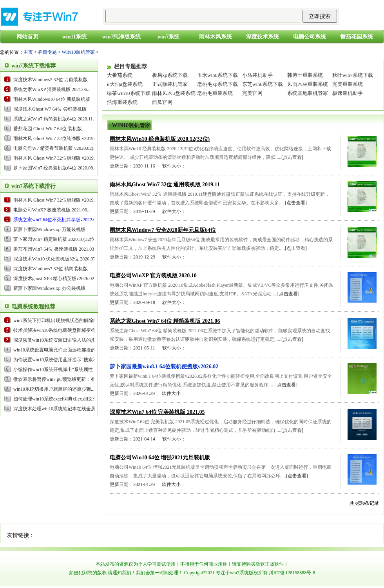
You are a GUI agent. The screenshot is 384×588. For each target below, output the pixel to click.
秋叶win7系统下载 (353, 75)
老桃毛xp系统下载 (217, 84)
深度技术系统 (263, 37)
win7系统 (169, 37)
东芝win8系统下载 (263, 84)
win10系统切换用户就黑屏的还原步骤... (54, 389)
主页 (28, 52)
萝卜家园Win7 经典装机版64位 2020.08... (55, 168)
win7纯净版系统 (122, 37)
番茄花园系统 (357, 37)
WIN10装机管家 (78, 52)
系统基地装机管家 (308, 93)
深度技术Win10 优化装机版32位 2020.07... (56, 259)
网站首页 (27, 37)
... (57, 220)
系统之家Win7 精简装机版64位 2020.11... (55, 119)
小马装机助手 (257, 75)
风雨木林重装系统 (308, 84)
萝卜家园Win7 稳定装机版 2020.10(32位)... (56, 239)
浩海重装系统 (122, 102)
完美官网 (252, 93)
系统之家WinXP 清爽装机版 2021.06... (52, 89)
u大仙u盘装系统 (125, 84)
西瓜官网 (162, 102)
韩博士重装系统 (305, 75)
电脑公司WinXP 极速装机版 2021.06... (52, 210)
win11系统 (74, 37)
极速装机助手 (348, 93)
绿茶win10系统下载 (129, 93)
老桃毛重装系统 (215, 93)
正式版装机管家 (170, 84)
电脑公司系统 (310, 37)
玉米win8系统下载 (217, 75)
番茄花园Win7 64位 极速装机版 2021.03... (55, 249)
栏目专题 (47, 52)
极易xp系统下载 (170, 75)
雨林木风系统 (216, 37)
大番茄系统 (120, 75)
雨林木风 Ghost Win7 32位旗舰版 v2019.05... (58, 158)
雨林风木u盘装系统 (174, 93)
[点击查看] (292, 157)
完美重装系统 (348, 84)
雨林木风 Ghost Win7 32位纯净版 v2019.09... (58, 138)
